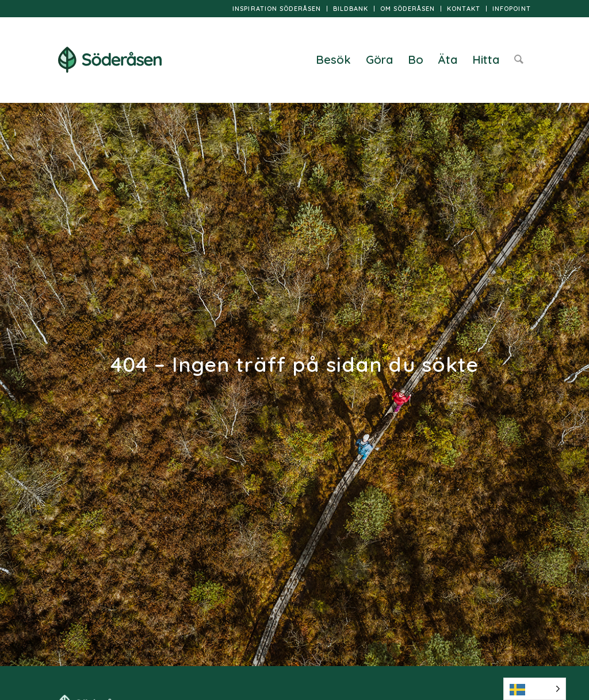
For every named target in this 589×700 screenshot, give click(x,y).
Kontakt (464, 9)
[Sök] (519, 60)
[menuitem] (277, 9)
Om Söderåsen (408, 9)
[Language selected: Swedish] (535, 689)
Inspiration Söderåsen (277, 9)
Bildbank (351, 9)
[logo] (110, 60)
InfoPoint (512, 9)
